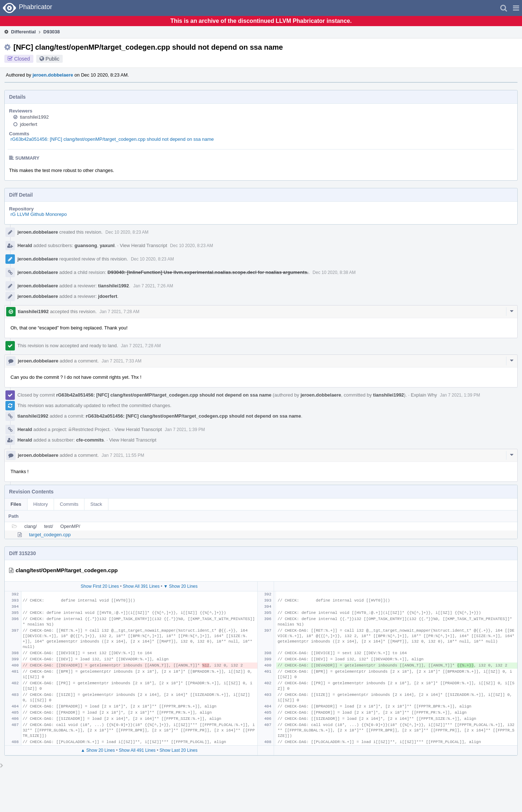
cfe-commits (90, 440)
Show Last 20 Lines (179, 750)
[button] (516, 8)
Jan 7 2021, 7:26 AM (153, 286)
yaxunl (107, 245)
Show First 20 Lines (100, 586)
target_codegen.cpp (50, 535)
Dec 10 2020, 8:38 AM (334, 272)
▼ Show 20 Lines (181, 586)
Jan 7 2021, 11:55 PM (123, 455)
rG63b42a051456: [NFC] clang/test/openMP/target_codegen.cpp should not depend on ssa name (112, 139)
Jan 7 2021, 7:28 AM (120, 312)
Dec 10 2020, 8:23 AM (127, 232)
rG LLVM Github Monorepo (39, 214)
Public (53, 59)
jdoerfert (29, 124)
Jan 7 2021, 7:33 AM (121, 361)
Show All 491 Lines (137, 750)
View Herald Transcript (144, 245)
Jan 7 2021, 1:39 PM (460, 395)
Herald (25, 245)
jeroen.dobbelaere (53, 75)
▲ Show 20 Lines (98, 750)
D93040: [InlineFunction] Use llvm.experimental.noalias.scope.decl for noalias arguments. (208, 272)
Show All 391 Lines (141, 586)
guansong (86, 245)
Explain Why (424, 395)
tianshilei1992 (34, 117)
